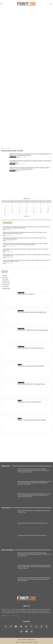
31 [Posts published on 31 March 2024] (5, 214)
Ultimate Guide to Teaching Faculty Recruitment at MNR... (31, 366)
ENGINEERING (13, 164)
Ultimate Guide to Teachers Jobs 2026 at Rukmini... (30, 402)
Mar (9, 148)
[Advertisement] (26, 17)
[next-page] (6, 266)
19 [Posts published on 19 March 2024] (19, 210)
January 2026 (5, 280)
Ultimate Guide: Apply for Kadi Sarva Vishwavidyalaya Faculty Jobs (33, 523)
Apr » (28, 216)
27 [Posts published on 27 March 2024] (27, 212)
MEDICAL (20, 365)
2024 (6, 148)
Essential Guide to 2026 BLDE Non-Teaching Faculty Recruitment (33, 330)
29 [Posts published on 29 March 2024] (41, 212)
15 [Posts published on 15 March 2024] (41, 208)
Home (3, 148)
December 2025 (6, 282)
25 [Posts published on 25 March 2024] (12, 212)
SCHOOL (20, 401)
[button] (48, 4)
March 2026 (5, 278)
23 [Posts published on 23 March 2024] (48, 210)
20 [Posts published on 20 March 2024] (27, 210)
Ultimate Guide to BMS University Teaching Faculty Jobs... (31, 348)
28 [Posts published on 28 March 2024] (34, 212)
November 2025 (6, 284)
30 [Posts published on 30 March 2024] (48, 212)
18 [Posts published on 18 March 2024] (12, 210)
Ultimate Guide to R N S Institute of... (26, 294)
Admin (18, 157)
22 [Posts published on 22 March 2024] (41, 210)
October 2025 (5, 286)
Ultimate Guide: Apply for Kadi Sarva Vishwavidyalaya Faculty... (32, 312)
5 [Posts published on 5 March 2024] (19, 206)
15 (11, 148)
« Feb (25, 216)
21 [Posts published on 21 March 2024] (34, 210)
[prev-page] (4, 266)
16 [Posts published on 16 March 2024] (48, 208)
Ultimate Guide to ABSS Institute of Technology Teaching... (31, 384)
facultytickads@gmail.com (13, 616)
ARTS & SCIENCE (13, 157)
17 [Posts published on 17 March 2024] (5, 210)
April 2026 (5, 276)
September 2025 (6, 288)
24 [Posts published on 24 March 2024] (5, 212)
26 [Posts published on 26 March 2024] (19, 212)
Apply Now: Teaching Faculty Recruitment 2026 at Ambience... (32, 420)
